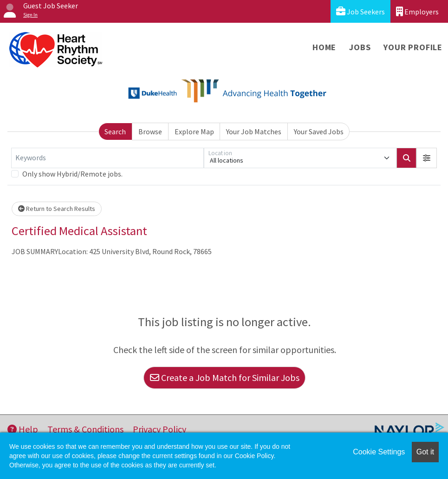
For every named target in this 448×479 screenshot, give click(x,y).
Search (115, 131)
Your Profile (413, 47)
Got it (425, 452)
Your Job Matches (254, 131)
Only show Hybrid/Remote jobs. (72, 174)
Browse (150, 131)
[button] (427, 158)
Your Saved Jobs (319, 131)
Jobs (360, 47)
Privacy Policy (159, 429)
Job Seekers (360, 11)
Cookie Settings (379, 452)
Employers (417, 11)
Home (324, 47)
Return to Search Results (57, 209)
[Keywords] (107, 158)
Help (23, 429)
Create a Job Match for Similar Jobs (225, 377)
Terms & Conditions (85, 429)
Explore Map (194, 131)
